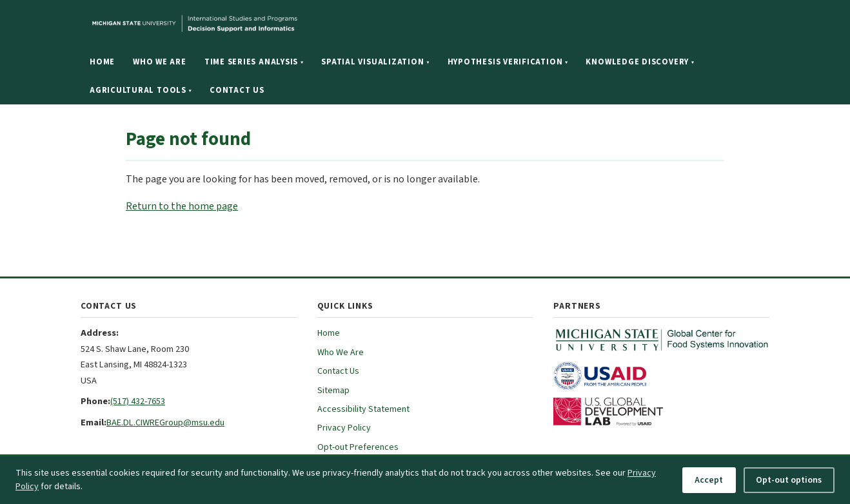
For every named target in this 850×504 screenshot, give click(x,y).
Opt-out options (789, 480)
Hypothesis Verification (508, 62)
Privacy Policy (344, 428)
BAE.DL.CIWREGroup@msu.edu (165, 422)
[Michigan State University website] (274, 24)
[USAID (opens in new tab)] (661, 376)
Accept (709, 480)
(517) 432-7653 (138, 401)
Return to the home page (182, 206)
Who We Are (160, 62)
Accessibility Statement (363, 409)
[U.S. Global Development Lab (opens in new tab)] (661, 412)
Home (102, 62)
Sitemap (333, 391)
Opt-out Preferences (358, 447)
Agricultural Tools (141, 90)
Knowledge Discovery (640, 62)
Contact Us (237, 90)
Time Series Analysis (254, 62)
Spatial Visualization (375, 62)
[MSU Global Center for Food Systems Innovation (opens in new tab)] (661, 340)
